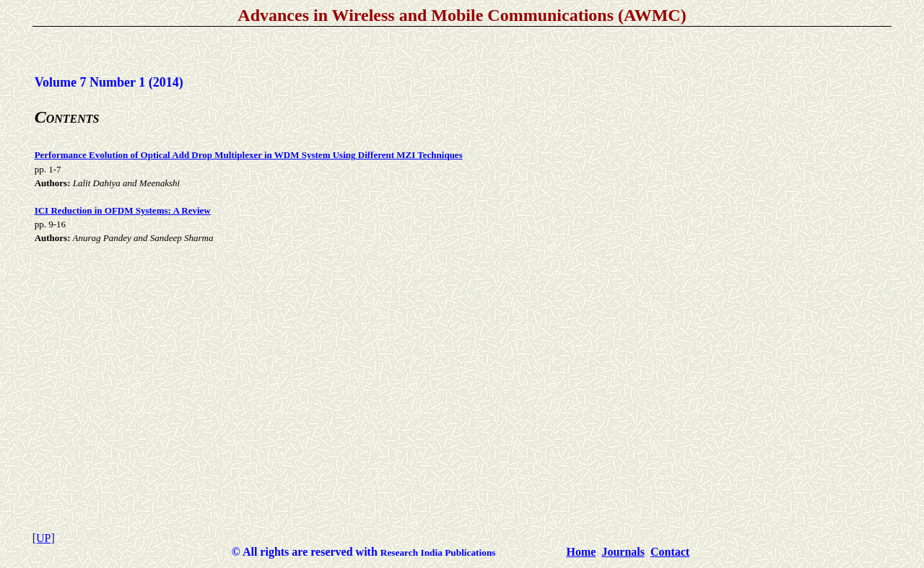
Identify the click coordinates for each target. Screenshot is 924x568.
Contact (670, 552)
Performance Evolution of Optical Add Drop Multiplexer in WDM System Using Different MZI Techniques (249, 155)
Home (581, 552)
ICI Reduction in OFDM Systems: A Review (123, 210)
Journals (623, 552)
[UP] (44, 538)
